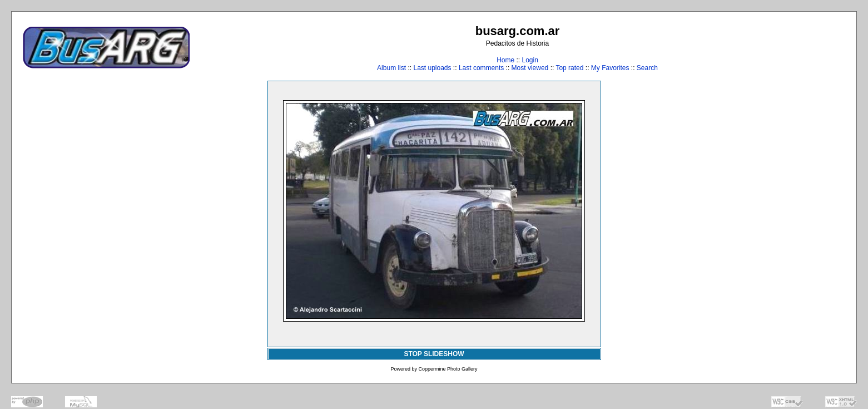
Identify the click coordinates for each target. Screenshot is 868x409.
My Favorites (610, 68)
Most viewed (530, 68)
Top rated (569, 68)
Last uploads (432, 68)
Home (505, 60)
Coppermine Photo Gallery (448, 369)
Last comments (481, 68)
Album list (391, 68)
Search (647, 68)
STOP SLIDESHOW (434, 354)
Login (530, 60)
